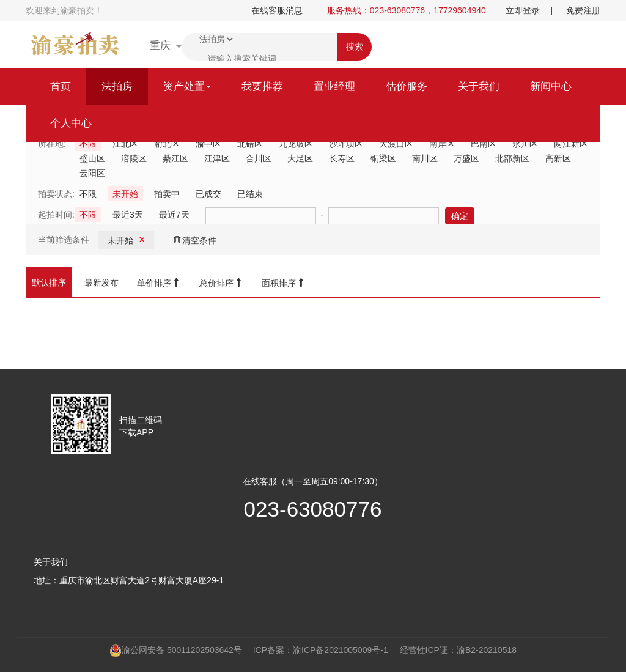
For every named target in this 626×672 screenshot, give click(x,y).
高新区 (558, 158)
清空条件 (194, 240)
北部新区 (512, 158)
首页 (61, 87)
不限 (88, 194)
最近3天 (128, 215)
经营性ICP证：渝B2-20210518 (458, 650)
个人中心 (71, 123)
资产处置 (187, 87)
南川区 (425, 158)
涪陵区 (134, 158)
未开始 (125, 194)
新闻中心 (551, 87)
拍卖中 (167, 194)
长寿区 (342, 158)
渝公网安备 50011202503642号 (176, 651)
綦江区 (175, 158)
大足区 (300, 158)
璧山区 (92, 158)
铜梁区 (383, 158)
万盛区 (466, 158)
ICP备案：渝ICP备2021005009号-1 (321, 650)
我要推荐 (262, 87)
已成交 (208, 194)
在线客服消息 (277, 10)
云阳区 (92, 173)
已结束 (250, 194)
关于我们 (479, 87)
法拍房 (117, 87)
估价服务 (407, 87)
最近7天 (174, 215)
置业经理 (334, 87)
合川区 (259, 158)
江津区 (217, 158)
